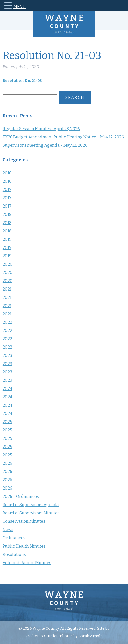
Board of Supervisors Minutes (31, 513)
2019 (7, 239)
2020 (8, 264)
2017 (7, 190)
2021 (7, 289)
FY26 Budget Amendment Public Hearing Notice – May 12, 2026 (63, 137)
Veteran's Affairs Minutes (27, 563)
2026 (7, 463)
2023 (7, 355)
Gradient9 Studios (41, 636)
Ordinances (14, 538)
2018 (7, 214)
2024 (7, 389)
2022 (7, 322)
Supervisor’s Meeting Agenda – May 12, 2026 (45, 145)
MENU (20, 7)
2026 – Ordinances (21, 496)
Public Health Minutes (24, 546)
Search (75, 98)
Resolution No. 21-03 (22, 81)
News (8, 530)
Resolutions (14, 554)
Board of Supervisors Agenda (31, 505)
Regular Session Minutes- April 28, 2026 (41, 129)
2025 (7, 422)
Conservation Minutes (24, 521)
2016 (7, 173)
